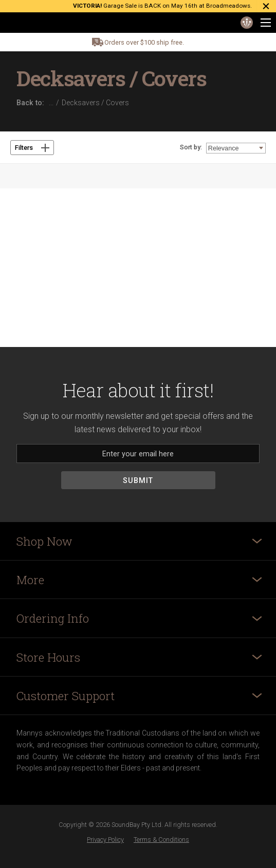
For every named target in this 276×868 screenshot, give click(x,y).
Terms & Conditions (161, 840)
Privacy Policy (105, 840)
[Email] (138, 454)
